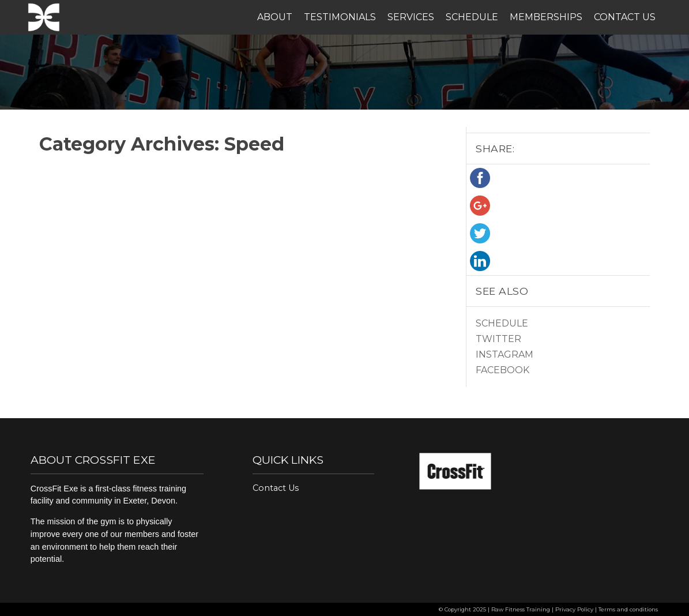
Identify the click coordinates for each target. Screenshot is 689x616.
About (275, 17)
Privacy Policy (574, 609)
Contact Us (625, 17)
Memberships (546, 17)
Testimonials (340, 17)
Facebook (502, 370)
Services (411, 17)
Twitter (498, 339)
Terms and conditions (628, 609)
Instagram (504, 354)
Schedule (472, 17)
